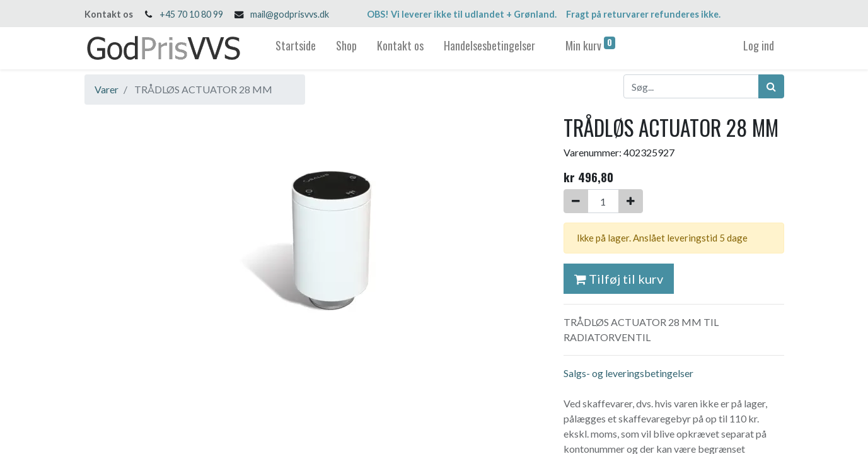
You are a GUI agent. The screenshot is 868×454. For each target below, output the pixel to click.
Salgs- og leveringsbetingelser (628, 373)
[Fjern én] (576, 201)
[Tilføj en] (631, 201)
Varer (107, 89)
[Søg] (771, 86)
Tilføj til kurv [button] (619, 279)
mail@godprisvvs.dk (290, 14)
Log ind (759, 45)
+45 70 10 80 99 (191, 14)
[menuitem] (296, 48)
